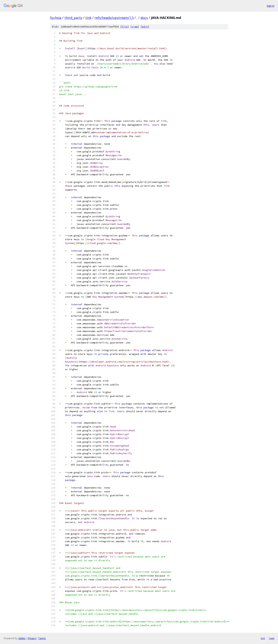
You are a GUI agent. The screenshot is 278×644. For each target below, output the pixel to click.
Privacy (32, 638)
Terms (42, 638)
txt (263, 638)
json (271, 638)
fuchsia (56, 18)
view (135, 27)
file (125, 27)
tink (88, 18)
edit (145, 27)
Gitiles (22, 638)
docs (144, 18)
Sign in (271, 6)
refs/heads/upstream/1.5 (114, 18)
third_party (73, 18)
